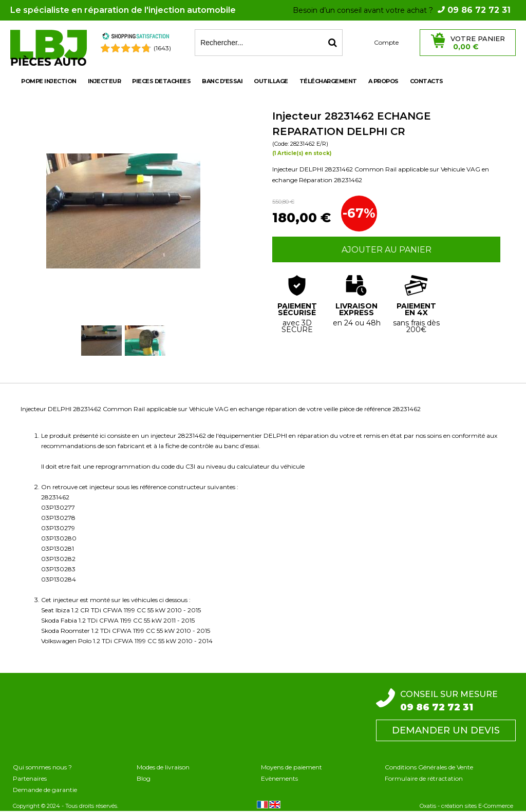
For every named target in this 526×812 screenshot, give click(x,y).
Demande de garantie (45, 790)
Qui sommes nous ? (42, 767)
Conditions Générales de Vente (429, 767)
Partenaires (30, 778)
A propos (383, 81)
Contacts (427, 81)
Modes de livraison (163, 767)
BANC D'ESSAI (222, 81)
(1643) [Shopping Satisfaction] (162, 48)
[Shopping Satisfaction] (136, 38)
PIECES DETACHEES (161, 81)
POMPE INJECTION (49, 81)
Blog (144, 778)
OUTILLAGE (271, 81)
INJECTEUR (105, 81)
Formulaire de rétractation (424, 778)
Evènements (279, 778)
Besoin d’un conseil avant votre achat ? (402, 10)
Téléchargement (328, 81)
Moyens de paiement (292, 767)
